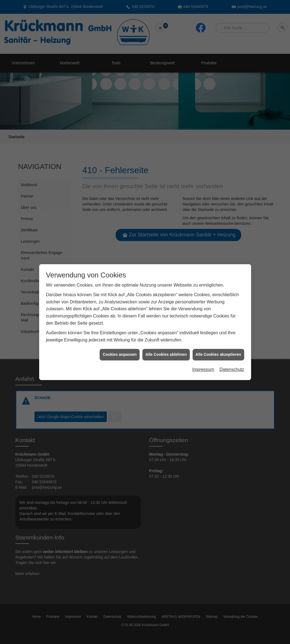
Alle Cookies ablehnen (166, 342)
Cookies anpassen (120, 342)
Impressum (203, 357)
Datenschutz (232, 357)
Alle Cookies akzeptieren (218, 342)
